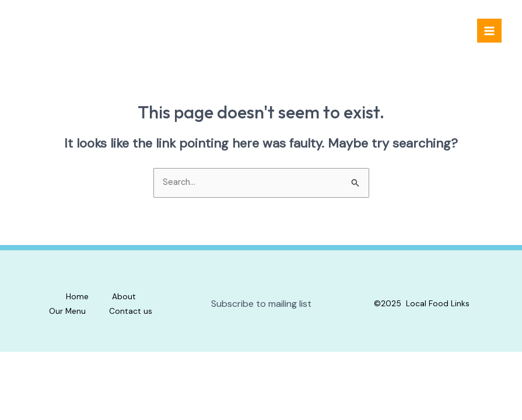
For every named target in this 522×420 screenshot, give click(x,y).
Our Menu (67, 311)
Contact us (131, 311)
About (124, 296)
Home (77, 296)
